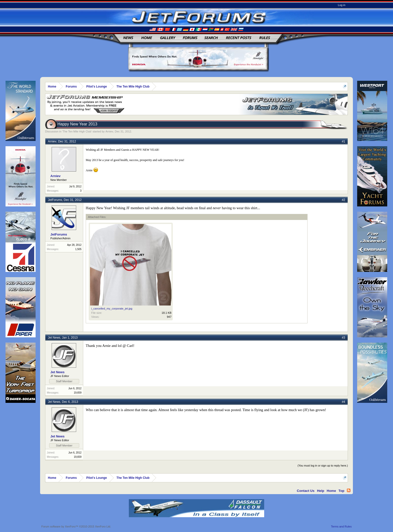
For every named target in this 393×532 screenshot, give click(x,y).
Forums (190, 38)
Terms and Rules (341, 526)
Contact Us (306, 491)
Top (341, 491)
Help (321, 491)
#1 (343, 141)
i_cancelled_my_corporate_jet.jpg (112, 309)
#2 (343, 200)
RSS (349, 490)
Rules (265, 38)
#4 (343, 402)
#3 (343, 338)
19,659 (78, 393)
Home (146, 38)
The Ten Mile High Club (77, 131)
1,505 (78, 249)
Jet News (54, 338)
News (128, 38)
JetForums (55, 200)
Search (211, 38)
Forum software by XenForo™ (76, 526)
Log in (342, 5)
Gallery (167, 38)
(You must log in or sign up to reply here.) (323, 466)
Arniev (109, 131)
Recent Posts (238, 38)
